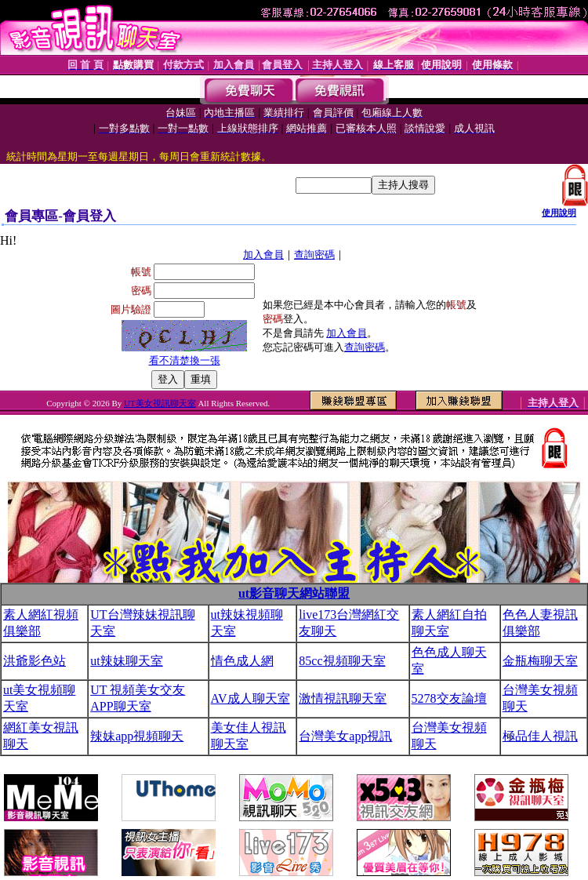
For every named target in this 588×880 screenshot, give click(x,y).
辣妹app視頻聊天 (137, 736)
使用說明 (559, 213)
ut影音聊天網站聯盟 (294, 593)
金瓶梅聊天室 (540, 661)
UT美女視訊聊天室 (160, 403)
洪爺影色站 (34, 661)
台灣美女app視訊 (345, 736)
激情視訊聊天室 (343, 698)
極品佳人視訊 (540, 736)
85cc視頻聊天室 (342, 661)
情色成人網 (242, 661)
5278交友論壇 (449, 698)
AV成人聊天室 (250, 698)
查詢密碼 (314, 255)
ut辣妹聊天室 (126, 661)
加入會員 (263, 255)
